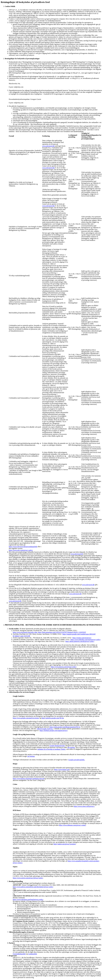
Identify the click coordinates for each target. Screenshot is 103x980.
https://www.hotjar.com (62, 769)
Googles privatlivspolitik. (77, 760)
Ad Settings (31, 756)
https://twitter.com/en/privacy (82, 638)
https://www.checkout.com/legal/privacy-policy (28, 899)
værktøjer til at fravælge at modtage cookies (51, 749)
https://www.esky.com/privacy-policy (21, 550)
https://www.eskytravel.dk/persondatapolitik (23, 547)
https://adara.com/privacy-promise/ (65, 844)
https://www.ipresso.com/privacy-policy (64, 667)
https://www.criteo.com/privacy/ (84, 806)
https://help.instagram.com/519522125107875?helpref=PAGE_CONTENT (62, 632)
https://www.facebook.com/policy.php (25, 632)
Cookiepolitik (32, 954)
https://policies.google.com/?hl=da (53, 718)
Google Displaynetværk (57, 746)
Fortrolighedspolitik (19, 954)
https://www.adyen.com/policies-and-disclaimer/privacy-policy (33, 887)
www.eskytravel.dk (48, 146)
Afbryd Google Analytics (45, 729)
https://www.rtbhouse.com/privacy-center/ (72, 825)
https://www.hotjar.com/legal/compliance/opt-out (29, 779)
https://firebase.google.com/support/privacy (54, 730)
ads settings (71, 747)
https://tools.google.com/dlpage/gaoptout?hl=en (65, 727)
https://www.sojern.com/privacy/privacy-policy (28, 878)
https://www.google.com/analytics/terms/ (26, 718)
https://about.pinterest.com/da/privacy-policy (80, 641)
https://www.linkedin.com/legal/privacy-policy (86, 640)
